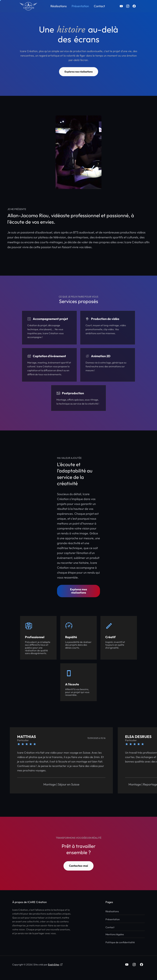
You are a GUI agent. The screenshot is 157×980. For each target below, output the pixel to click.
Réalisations (59, 6)
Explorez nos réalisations (79, 72)
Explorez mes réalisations (78, 591)
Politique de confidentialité (120, 942)
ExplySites (55, 965)
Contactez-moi (78, 866)
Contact (99, 6)
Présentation (80, 6)
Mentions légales (115, 934)
